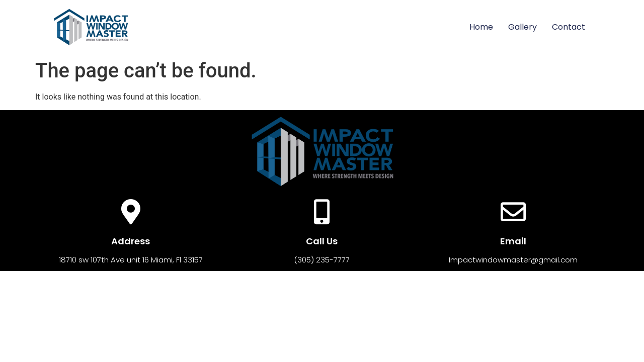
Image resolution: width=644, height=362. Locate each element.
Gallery (522, 27)
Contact (569, 27)
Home (481, 27)
